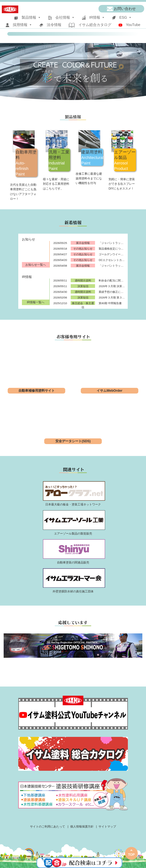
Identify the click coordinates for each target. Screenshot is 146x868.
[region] (73, 72)
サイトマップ (107, 827)
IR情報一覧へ (36, 302)
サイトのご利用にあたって (48, 827)
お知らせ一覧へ (36, 265)
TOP (131, 855)
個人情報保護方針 (82, 827)
